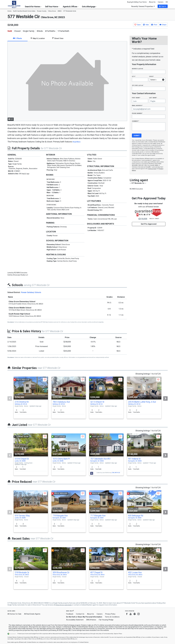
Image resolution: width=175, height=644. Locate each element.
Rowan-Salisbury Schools (31, 292)
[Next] (165, 398)
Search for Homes (33, 7)
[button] (163, 6)
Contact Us (80, 614)
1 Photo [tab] (17, 38)
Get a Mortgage (89, 7)
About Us (152, 2)
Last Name (153, 98)
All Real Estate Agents (32, 614)
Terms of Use (152, 169)
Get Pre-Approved (149, 224)
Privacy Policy (110, 614)
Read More (77, 142)
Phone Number (137, 113)
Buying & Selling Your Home (137, 2)
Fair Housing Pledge (106, 620)
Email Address (137, 105)
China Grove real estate (64, 605)
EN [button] (167, 2)
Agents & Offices (71, 7)
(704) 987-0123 (116, 473)
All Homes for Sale (14, 614)
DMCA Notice (91, 620)
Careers (161, 2)
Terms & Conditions (112, 617)
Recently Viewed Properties (143, 6)
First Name (136, 98)
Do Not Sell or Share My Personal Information (84, 617)
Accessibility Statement (75, 620)
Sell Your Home (52, 7)
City (134, 76)
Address (137, 69)
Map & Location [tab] (38, 38)
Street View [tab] (58, 38)
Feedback (70, 614)
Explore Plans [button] (118, 634)
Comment (135, 121)
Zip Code (137, 85)
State (151, 76)
